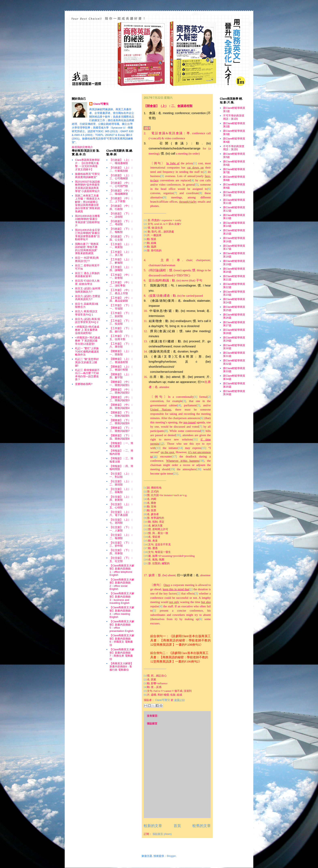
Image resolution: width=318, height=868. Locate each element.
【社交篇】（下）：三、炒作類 (121, 544)
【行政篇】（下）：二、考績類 (121, 223)
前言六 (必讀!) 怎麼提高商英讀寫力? (88, 298)
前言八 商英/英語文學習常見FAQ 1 (86, 313)
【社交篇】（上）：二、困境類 (121, 483)
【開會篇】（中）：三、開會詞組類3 (121, 399)
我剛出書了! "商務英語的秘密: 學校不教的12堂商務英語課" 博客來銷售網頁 (87, 249)
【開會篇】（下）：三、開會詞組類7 (121, 429)
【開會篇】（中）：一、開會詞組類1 (121, 383)
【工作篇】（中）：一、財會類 (121, 276)
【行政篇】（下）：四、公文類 (121, 238)
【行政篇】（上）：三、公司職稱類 (121, 177)
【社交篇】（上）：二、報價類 (121, 537)
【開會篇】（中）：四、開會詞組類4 (121, 406)
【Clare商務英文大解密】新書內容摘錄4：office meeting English (122, 612)
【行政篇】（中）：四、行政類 (121, 207)
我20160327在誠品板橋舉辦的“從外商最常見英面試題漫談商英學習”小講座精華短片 (88, 186)
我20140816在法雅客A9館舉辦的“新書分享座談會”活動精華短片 (88, 221)
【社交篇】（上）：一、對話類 (121, 475)
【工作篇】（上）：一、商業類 (121, 246)
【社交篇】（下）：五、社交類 (121, 559)
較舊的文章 (202, 826)
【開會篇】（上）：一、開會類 (121, 353)
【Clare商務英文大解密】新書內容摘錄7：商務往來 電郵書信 (122, 654)
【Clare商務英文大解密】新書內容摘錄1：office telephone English (122, 570)
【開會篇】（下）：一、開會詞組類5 (121, 414)
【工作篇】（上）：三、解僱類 (121, 261)
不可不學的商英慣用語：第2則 (234, 148)
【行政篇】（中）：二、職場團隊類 (121, 192)
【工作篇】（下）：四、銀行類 (121, 330)
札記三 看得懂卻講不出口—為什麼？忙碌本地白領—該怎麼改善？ (87, 375)
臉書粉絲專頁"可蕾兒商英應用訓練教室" (87, 176)
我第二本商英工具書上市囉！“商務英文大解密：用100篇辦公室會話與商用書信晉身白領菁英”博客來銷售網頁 (87, 204)
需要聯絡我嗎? (84, 384)
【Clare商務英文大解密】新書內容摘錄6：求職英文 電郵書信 (122, 640)
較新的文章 (153, 826)
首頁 (177, 826)
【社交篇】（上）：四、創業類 (121, 498)
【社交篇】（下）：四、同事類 (121, 552)
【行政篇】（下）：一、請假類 (121, 215)
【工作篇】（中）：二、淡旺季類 (121, 284)
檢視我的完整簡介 (82, 147)
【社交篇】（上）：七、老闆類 (121, 521)
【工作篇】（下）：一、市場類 (121, 307)
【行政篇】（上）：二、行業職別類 (121, 169)
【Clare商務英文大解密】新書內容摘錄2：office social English (122, 584)
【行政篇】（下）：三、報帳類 (121, 230)
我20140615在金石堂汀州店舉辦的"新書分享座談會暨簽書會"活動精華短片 (88, 235)
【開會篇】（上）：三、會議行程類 (121, 368)
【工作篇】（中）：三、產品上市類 (121, 292)
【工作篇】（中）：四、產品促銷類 (121, 299)
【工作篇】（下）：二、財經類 (121, 315)
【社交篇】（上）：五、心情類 (121, 506)
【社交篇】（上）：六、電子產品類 (121, 514)
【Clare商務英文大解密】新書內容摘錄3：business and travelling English (122, 598)
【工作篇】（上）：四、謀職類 (121, 269)
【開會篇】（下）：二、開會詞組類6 (121, 422)
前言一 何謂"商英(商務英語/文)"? (87, 259)
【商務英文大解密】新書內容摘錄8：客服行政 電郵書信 (121, 667)
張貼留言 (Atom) (162, 834)
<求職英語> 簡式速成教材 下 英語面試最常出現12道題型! (88, 341)
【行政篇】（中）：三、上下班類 (121, 200)
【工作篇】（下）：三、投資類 (121, 322)
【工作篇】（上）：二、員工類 (121, 253)
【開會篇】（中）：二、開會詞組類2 (121, 391)
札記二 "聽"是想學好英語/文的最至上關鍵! (87, 362)
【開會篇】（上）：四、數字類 (121, 376)
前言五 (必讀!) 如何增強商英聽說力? (88, 290)
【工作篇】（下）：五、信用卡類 (121, 338)
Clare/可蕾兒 (101, 104)
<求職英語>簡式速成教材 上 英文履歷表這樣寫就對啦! (87, 330)
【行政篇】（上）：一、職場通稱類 (121, 162)
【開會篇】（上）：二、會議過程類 (121, 360)
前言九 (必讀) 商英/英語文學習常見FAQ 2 (88, 321)
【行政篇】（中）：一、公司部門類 (121, 184)
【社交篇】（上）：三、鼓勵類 (121, 491)
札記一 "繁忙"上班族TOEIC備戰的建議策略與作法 (87, 351)
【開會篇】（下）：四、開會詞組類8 (121, 437)
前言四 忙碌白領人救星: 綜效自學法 (87, 282)
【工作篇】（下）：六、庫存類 (121, 345)
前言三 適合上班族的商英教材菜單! (87, 275)
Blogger (171, 856)
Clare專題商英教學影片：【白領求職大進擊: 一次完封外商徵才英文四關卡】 (87, 165)
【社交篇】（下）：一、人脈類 (121, 529)
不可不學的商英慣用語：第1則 (234, 117)
